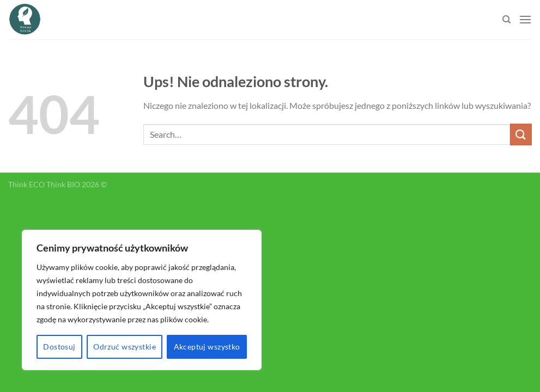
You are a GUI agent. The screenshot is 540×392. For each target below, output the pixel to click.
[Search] (506, 20)
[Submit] (521, 134)
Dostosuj (59, 347)
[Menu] (525, 19)
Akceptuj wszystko (207, 347)
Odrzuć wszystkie (125, 347)
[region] (142, 300)
